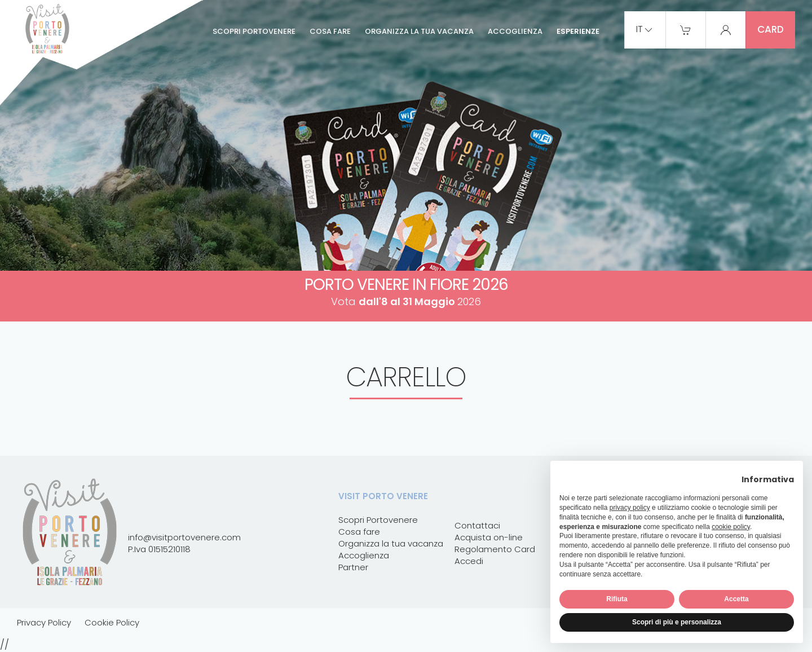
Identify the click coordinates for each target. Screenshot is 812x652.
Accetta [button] (736, 599)
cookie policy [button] (731, 527)
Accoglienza (515, 31)
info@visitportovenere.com (184, 537)
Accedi (469, 561)
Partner (353, 567)
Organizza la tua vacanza (419, 31)
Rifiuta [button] (617, 599)
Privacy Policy (44, 622)
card (771, 29)
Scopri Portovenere (254, 31)
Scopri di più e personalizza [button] (677, 622)
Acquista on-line (489, 537)
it (645, 30)
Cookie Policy (112, 622)
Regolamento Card (495, 549)
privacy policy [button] (630, 508)
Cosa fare (330, 31)
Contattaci (477, 525)
